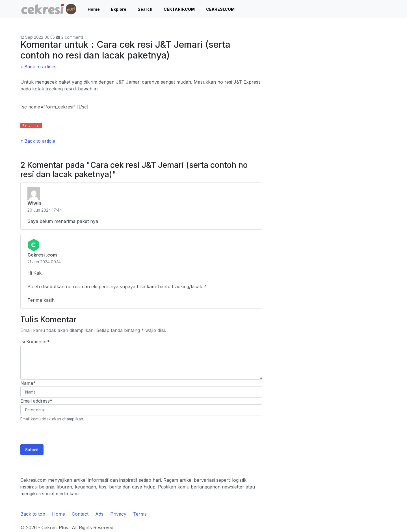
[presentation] (63, 433)
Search (145, 9)
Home (94, 9)
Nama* (28, 383)
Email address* (36, 401)
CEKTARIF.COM (179, 9)
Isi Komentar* (35, 342)
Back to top (33, 514)
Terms (140, 514)
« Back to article (38, 67)
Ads (99, 514)
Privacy (118, 514)
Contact (80, 514)
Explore (119, 9)
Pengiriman (31, 125)
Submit (32, 450)
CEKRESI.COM (220, 9)
